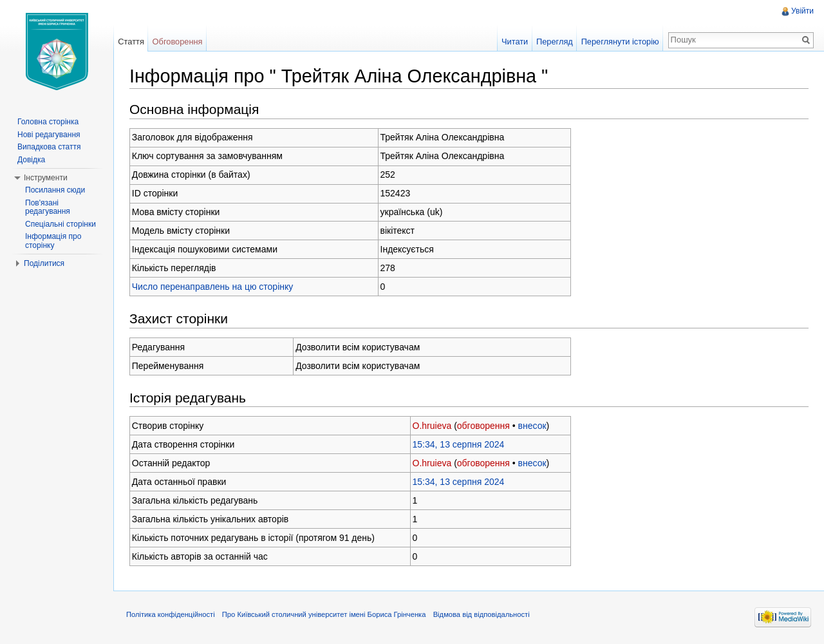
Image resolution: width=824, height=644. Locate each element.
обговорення (483, 426)
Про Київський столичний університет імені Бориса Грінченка (324, 614)
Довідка (31, 160)
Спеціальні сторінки (61, 224)
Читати (515, 42)
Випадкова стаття (49, 147)
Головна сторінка (48, 122)
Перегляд (555, 42)
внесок (532, 426)
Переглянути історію (620, 42)
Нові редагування (49, 135)
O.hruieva (432, 426)
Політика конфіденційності (171, 614)
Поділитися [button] (44, 263)
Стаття (131, 42)
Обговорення (178, 42)
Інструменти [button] (46, 178)
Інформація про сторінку (53, 241)
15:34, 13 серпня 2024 (459, 444)
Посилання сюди (55, 190)
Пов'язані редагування (48, 207)
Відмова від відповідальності (482, 614)
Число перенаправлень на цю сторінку (213, 287)
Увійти (802, 11)
